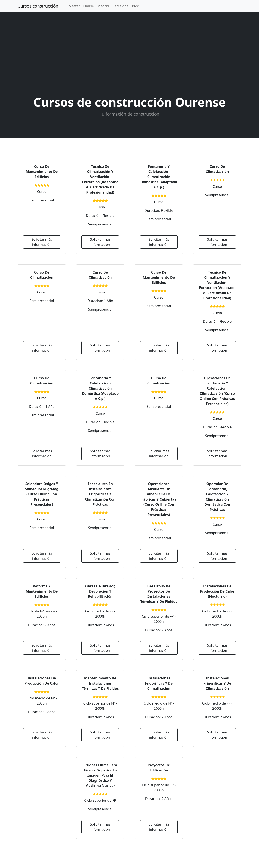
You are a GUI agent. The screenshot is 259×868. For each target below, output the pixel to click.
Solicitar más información (42, 242)
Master (74, 6)
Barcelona (120, 6)
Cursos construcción (38, 6)
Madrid (103, 6)
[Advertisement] (129, 54)
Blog (136, 6)
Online (89, 6)
